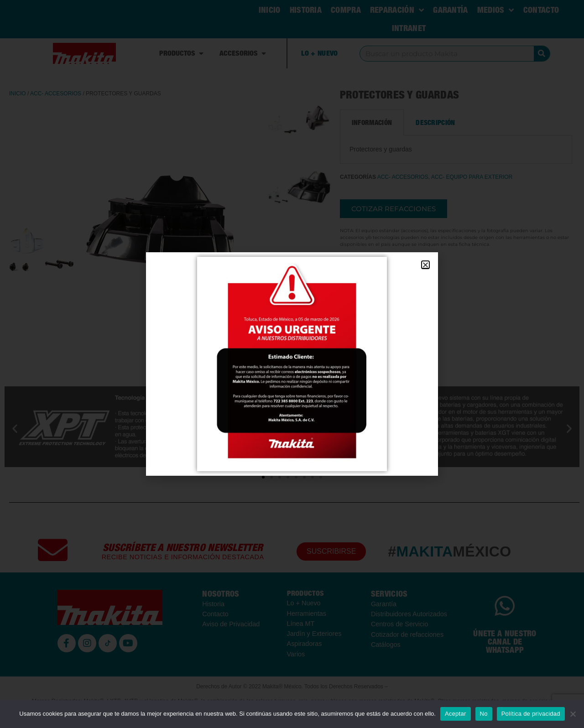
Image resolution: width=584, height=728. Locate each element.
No (484, 714)
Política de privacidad (531, 714)
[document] (292, 364)
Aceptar (456, 714)
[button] (425, 265)
